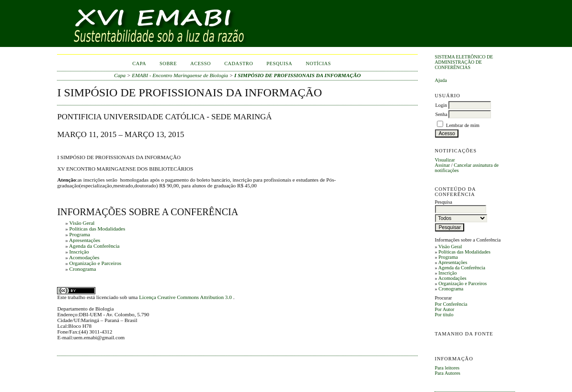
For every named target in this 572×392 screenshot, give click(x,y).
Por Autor (444, 309)
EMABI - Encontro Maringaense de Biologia (180, 75)
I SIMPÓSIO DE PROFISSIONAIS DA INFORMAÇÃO (297, 75)
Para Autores (447, 373)
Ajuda (440, 80)
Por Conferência (451, 304)
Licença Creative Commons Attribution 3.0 (186, 297)
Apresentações (453, 262)
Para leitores (447, 368)
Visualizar (445, 160)
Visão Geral (450, 247)
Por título (444, 315)
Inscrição (447, 273)
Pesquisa (279, 63)
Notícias (318, 63)
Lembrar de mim (463, 125)
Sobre (168, 63)
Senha (441, 114)
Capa (139, 63)
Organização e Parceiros (463, 283)
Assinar (442, 165)
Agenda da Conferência (462, 268)
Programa (448, 257)
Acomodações (452, 278)
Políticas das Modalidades (464, 252)
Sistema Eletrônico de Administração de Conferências (464, 62)
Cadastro (239, 63)
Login (441, 105)
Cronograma (451, 289)
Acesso (200, 63)
